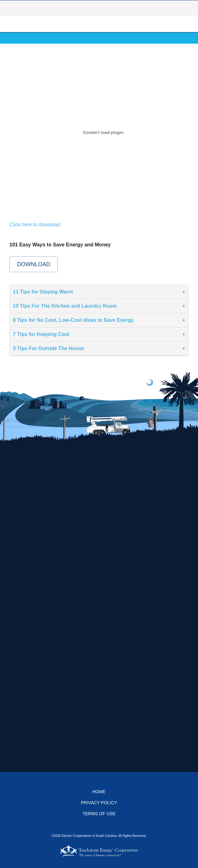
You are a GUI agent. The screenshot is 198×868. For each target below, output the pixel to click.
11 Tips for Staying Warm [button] (43, 292)
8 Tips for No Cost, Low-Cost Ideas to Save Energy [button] (73, 320)
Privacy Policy (99, 803)
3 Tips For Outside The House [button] (48, 348)
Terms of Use (99, 814)
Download (34, 264)
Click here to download (35, 225)
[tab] (99, 292)
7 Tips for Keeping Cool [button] (41, 334)
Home (99, 792)
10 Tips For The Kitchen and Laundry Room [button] (65, 306)
